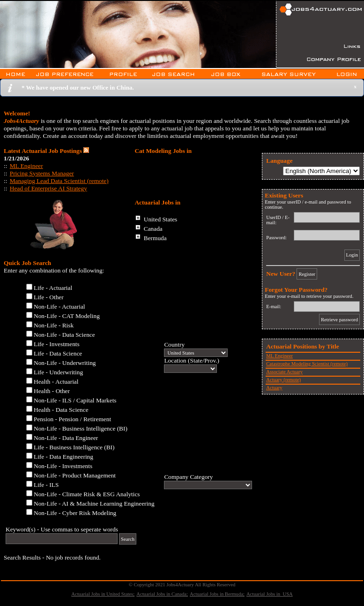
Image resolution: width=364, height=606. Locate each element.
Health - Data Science (61, 410)
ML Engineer (26, 166)
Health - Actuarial (56, 382)
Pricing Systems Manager (42, 173)
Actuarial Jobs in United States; (103, 594)
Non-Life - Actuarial (59, 307)
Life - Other (49, 297)
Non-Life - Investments (63, 466)
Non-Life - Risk (54, 325)
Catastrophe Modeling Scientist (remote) (307, 364)
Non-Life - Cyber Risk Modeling (75, 513)
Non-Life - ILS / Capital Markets (75, 400)
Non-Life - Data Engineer (66, 438)
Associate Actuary (284, 372)
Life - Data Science (58, 353)
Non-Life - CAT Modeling (67, 316)
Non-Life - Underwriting (65, 363)
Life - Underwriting (58, 372)
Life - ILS (46, 485)
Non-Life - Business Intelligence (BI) (81, 428)
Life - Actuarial (53, 288)
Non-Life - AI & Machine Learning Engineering (94, 504)
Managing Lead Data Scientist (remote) (59, 181)
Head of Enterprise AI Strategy (48, 188)
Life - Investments (57, 344)
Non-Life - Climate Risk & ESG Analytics (87, 494)
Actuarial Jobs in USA (270, 594)
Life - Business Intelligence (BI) (74, 447)
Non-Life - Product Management (75, 475)
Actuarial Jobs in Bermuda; (217, 594)
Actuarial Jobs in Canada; (162, 594)
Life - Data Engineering (63, 457)
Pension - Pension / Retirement (72, 419)
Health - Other (52, 391)
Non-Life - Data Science (64, 335)
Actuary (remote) (283, 380)
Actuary (274, 388)
